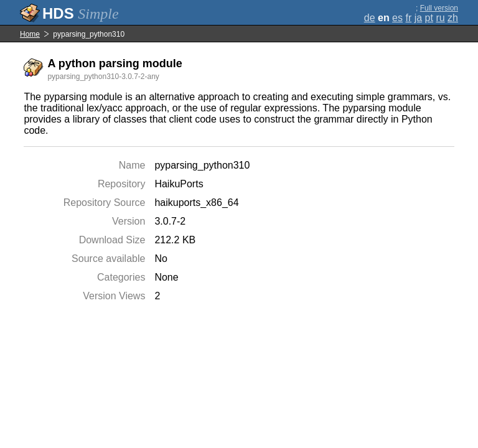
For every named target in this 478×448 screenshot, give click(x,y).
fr (408, 18)
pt (429, 18)
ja (418, 18)
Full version (439, 8)
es (397, 18)
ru (440, 18)
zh (453, 18)
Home (30, 34)
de (370, 18)
